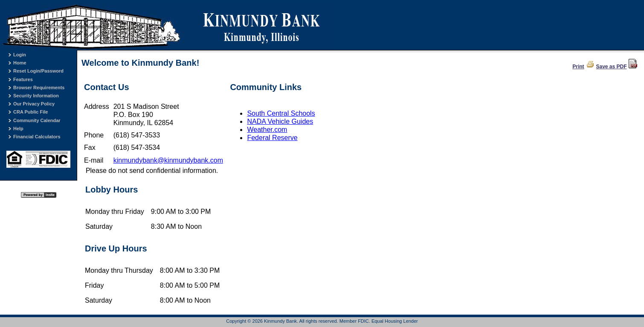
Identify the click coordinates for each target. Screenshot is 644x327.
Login (20, 55)
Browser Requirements (39, 88)
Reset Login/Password (38, 71)
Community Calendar (37, 120)
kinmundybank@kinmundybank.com (168, 160)
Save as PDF (612, 67)
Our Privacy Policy (34, 104)
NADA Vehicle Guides (280, 121)
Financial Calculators (37, 137)
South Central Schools (281, 113)
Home (20, 63)
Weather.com (267, 130)
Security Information (36, 96)
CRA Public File (31, 112)
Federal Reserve (272, 138)
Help (18, 128)
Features (23, 79)
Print (578, 67)
